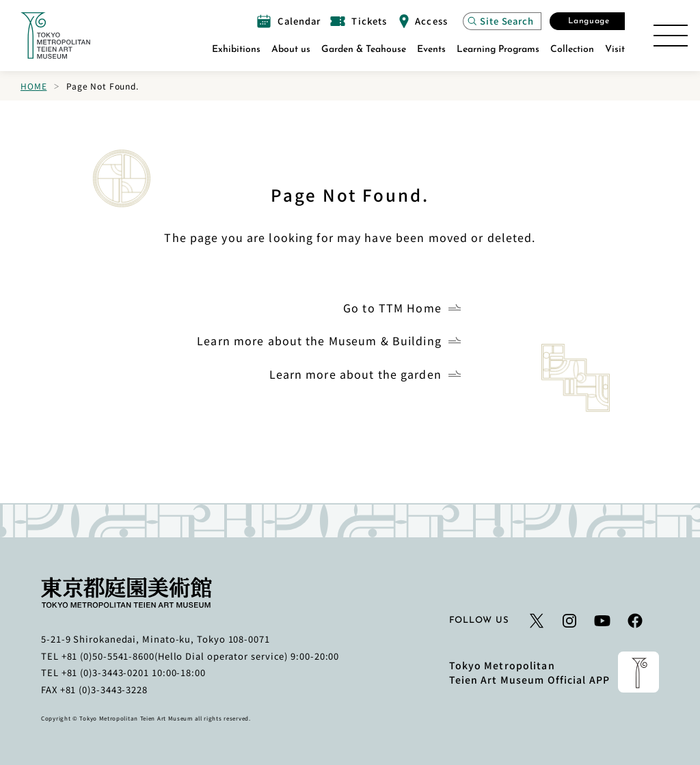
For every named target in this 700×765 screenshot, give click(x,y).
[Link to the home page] (55, 36)
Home (33, 86)
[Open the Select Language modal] (587, 21)
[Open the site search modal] (502, 21)
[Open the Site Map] (671, 36)
